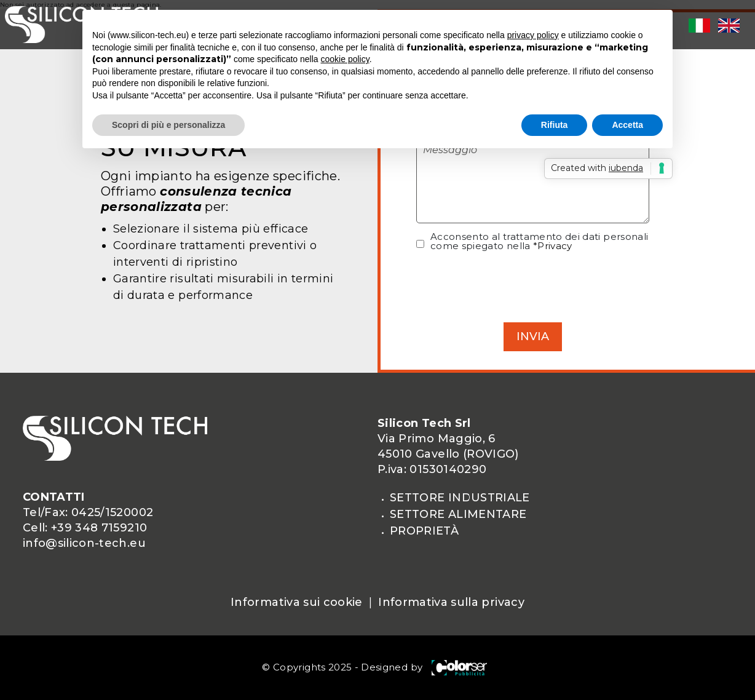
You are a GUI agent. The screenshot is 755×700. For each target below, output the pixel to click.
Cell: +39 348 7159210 (85, 528)
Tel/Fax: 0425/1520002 (88, 512)
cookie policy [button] (345, 59)
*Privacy (553, 246)
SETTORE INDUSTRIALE (460, 498)
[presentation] (533, 286)
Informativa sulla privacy (451, 602)
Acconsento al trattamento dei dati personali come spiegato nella (539, 241)
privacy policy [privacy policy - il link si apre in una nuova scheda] (533, 35)
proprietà (424, 531)
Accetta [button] (627, 125)
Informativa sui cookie (297, 602)
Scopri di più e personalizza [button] (168, 125)
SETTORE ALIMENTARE (458, 514)
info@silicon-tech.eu (84, 543)
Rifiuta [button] (555, 125)
